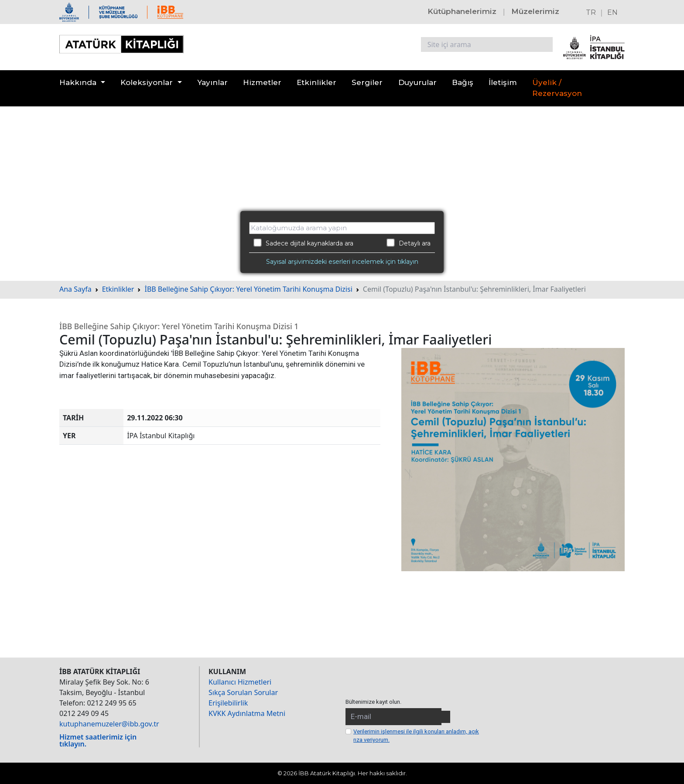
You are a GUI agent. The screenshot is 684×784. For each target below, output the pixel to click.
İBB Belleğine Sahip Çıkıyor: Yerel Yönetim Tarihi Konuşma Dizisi (248, 289)
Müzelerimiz (535, 11)
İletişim (503, 82)
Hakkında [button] (78, 82)
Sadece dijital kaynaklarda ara (303, 243)
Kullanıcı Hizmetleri (240, 682)
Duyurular (417, 82)
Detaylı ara (409, 243)
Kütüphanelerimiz (462, 11)
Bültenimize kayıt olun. (373, 702)
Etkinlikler (316, 82)
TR (591, 12)
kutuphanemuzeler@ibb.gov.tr (109, 724)
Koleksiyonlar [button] (147, 82)
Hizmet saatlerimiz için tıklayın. (98, 740)
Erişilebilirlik (228, 703)
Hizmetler (262, 82)
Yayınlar (212, 82)
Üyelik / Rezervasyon (557, 88)
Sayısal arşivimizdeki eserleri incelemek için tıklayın (342, 262)
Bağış (463, 82)
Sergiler (367, 82)
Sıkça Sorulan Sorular (243, 692)
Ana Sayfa (75, 289)
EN (612, 12)
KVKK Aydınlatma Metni (247, 713)
